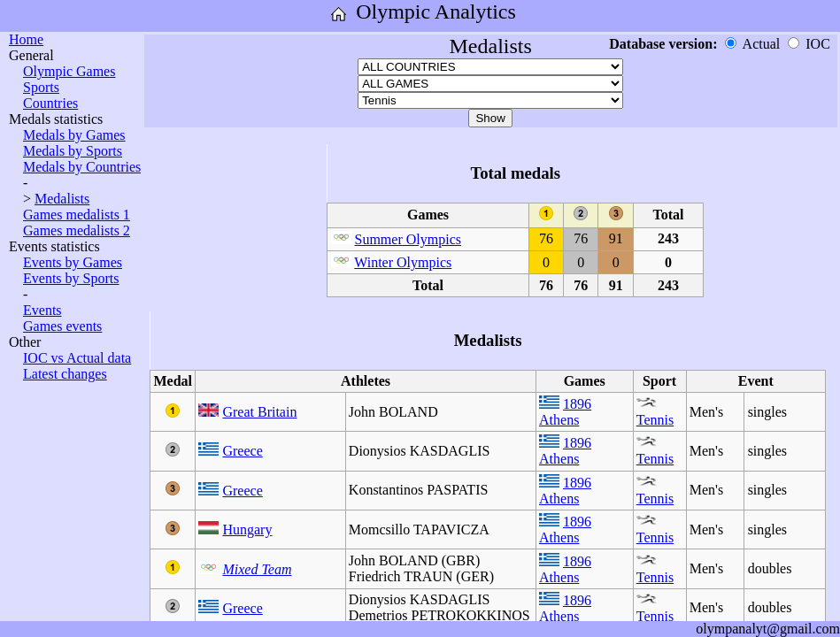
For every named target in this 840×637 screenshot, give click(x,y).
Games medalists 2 (77, 230)
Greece (242, 451)
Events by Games (73, 262)
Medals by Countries (82, 167)
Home (26, 39)
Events (42, 310)
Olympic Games (69, 71)
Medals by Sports (73, 151)
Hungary (247, 530)
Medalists (62, 199)
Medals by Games (74, 135)
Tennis (655, 420)
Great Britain (259, 412)
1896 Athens (565, 412)
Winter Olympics (403, 262)
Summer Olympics (408, 239)
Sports (41, 87)
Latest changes (65, 374)
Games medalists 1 (77, 215)
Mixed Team (257, 569)
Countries (50, 103)
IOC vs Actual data (77, 358)
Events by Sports (71, 278)
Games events (62, 326)
